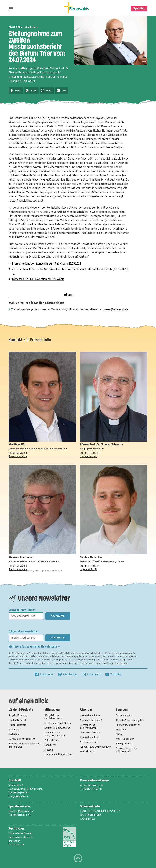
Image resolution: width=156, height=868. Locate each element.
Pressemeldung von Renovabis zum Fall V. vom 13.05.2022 (47, 264)
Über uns (86, 710)
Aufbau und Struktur (91, 733)
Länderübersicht (17, 720)
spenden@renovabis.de (21, 811)
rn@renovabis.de (88, 569)
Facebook (44, 674)
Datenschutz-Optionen (21, 837)
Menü (10, 9)
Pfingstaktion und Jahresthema (53, 717)
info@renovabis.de (19, 796)
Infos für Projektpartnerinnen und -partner (24, 745)
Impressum (14, 841)
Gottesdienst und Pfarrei (58, 723)
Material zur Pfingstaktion (58, 754)
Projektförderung (18, 715)
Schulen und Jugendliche (57, 728)
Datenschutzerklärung (20, 833)
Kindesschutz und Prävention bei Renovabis (38, 279)
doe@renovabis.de (18, 456)
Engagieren (50, 745)
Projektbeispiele (17, 725)
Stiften (119, 734)
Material (49, 750)
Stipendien (14, 730)
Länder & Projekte (21, 710)
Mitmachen (52, 710)
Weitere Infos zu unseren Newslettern (34, 647)
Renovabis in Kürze (90, 715)
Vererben (121, 730)
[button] (16, 91)
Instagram (91, 674)
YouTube (113, 674)
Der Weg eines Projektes (22, 739)
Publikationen (52, 740)
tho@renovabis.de (18, 569)
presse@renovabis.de (115, 309)
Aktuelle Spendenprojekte (130, 720)
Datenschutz (121, 663)
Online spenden (124, 715)
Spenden (139, 8)
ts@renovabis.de (88, 456)
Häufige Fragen (124, 744)
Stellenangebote (89, 742)
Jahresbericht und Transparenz (89, 726)
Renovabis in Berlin (90, 737)
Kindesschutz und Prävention (96, 747)
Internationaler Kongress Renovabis (55, 734)
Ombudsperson (88, 751)
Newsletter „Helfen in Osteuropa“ (126, 750)
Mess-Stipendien (125, 739)
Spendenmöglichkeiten (128, 725)
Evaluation (14, 734)
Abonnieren (58, 616)
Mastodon (67, 674)
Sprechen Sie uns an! (91, 720)
